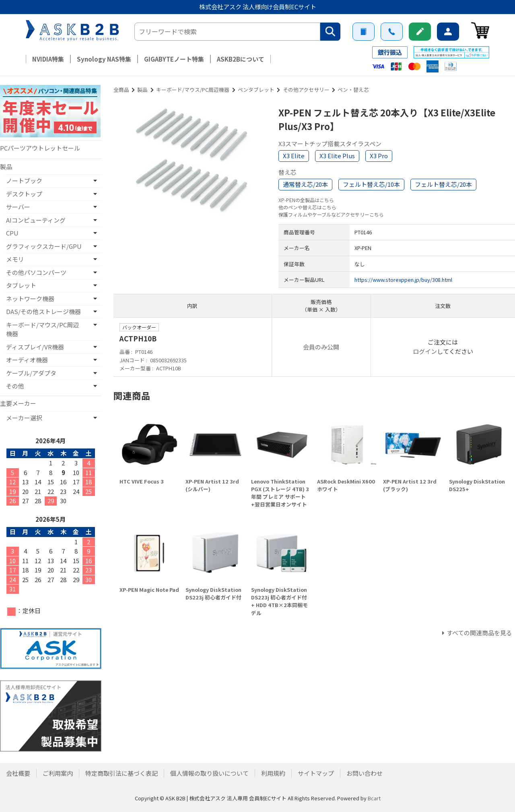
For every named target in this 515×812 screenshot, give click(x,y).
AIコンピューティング (36, 220)
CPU (12, 233)
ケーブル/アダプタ (31, 373)
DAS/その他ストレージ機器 (43, 311)
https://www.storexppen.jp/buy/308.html (403, 280)
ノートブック (24, 181)
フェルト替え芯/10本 (371, 184)
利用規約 (273, 773)
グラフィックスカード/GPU (44, 246)
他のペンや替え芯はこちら (307, 207)
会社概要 (18, 773)
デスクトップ (24, 194)
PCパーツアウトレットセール (40, 148)
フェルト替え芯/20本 (443, 184)
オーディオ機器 (27, 360)
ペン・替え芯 (353, 90)
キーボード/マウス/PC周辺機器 (193, 90)
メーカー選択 (24, 418)
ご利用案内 (364, 32)
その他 (15, 386)
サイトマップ (316, 773)
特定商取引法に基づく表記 (122, 773)
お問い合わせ (392, 32)
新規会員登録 (420, 32)
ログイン (448, 32)
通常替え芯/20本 (305, 184)
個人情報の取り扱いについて (209, 773)
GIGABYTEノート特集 (174, 59)
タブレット (21, 285)
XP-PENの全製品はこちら (306, 200)
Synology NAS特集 (104, 59)
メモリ (15, 259)
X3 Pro (379, 156)
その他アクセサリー (306, 90)
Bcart (374, 798)
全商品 (121, 90)
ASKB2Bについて (241, 59)
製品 (142, 90)
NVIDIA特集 (48, 59)
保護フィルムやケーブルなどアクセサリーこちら (331, 214)
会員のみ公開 (321, 347)
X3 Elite (294, 156)
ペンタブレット (256, 90)
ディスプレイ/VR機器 (35, 347)
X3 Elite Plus (337, 156)
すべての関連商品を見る (479, 633)
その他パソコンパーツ (36, 272)
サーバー (18, 207)
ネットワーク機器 (30, 299)
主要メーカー (18, 403)
